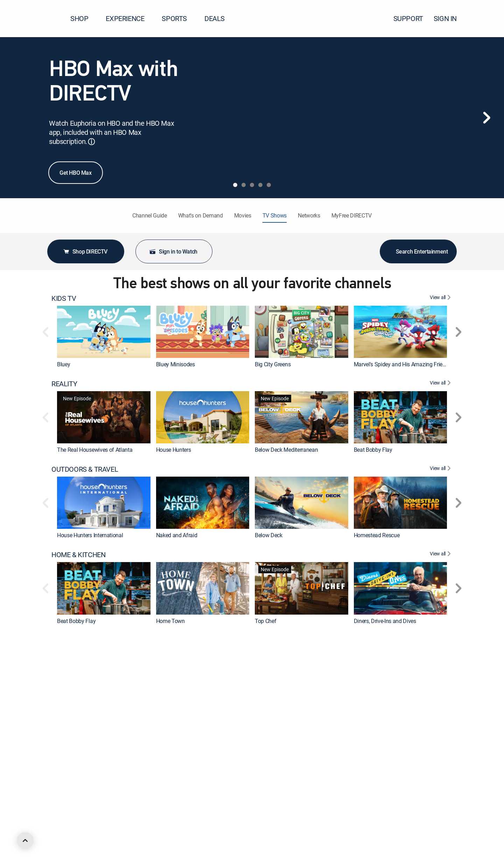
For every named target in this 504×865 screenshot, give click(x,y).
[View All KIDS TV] (441, 298)
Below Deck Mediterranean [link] (286, 450)
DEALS (215, 18)
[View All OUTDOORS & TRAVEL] (441, 469)
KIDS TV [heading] (64, 298)
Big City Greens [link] (273, 364)
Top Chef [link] (265, 621)
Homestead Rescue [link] (377, 535)
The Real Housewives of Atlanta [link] (95, 450)
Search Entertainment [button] (418, 251)
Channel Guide (150, 215)
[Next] (486, 118)
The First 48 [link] (71, 706)
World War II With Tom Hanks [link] (289, 792)
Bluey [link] (64, 364)
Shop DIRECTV (85, 251)
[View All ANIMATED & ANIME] (441, 811)
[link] (104, 332)
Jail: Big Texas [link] (371, 706)
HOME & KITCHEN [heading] (78, 555)
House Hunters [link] (174, 450)
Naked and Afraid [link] (177, 535)
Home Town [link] (170, 621)
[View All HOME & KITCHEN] (441, 555)
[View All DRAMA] (441, 726)
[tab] (235, 185)
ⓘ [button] (91, 142)
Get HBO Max (76, 173)
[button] (486, 19)
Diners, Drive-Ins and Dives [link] (385, 621)
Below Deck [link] (269, 535)
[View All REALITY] (441, 384)
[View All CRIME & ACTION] (441, 640)
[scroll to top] (25, 840)
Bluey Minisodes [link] (176, 364)
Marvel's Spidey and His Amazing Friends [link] (403, 364)
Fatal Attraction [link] (174, 706)
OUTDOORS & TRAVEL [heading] (85, 469)
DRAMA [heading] (63, 726)
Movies (243, 215)
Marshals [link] (365, 792)
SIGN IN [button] (449, 18)
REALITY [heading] (64, 384)
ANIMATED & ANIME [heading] (82, 811)
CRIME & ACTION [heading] (77, 640)
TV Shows (275, 215)
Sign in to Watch (173, 251)
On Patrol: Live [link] (272, 706)
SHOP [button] (83, 18)
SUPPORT (408, 18)
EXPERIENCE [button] (129, 18)
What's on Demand (201, 215)
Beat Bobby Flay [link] (373, 450)
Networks (309, 215)
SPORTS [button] (178, 18)
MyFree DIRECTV (352, 215)
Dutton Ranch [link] (73, 792)
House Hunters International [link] (90, 535)
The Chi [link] (165, 792)
